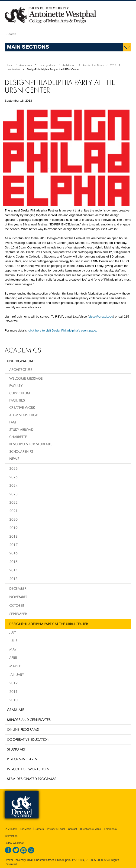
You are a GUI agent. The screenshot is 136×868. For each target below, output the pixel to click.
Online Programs (23, 729)
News (14, 459)
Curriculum (20, 393)
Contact (72, 829)
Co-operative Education (28, 739)
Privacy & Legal (56, 829)
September (18, 614)
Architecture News (93, 65)
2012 (13, 683)
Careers (39, 829)
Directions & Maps (90, 829)
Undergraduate (47, 65)
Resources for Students (31, 444)
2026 (13, 468)
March (15, 666)
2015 (13, 562)
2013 (113, 65)
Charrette (18, 437)
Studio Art (16, 749)
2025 (13, 477)
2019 (13, 528)
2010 (13, 700)
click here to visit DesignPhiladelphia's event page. (63, 330)
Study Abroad (21, 429)
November (18, 597)
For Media (26, 829)
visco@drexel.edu (101, 317)
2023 (13, 494)
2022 (13, 502)
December (18, 588)
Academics (26, 65)
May (13, 649)
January (17, 674)
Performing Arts (22, 759)
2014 (13, 570)
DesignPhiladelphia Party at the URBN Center (49, 624)
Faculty (16, 385)
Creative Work (22, 407)
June (13, 640)
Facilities (17, 400)
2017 (13, 545)
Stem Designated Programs (32, 779)
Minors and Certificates (29, 720)
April (13, 657)
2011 (13, 691)
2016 (13, 553)
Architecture (69, 65)
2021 (13, 511)
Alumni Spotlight (25, 415)
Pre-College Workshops (28, 769)
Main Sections (28, 47)
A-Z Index (11, 829)
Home (9, 65)
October (17, 605)
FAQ (13, 422)
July (13, 632)
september (14, 69)
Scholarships (21, 451)
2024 (13, 485)
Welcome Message (26, 378)
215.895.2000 (94, 860)
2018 (13, 536)
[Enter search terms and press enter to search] (68, 34)
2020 (13, 519)
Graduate (16, 710)
